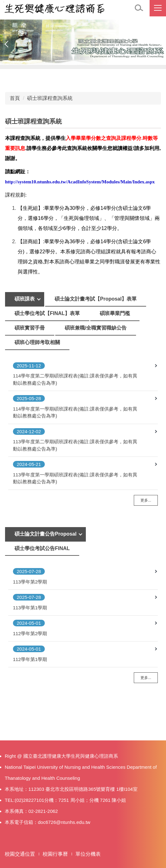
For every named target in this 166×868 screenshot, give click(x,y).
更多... (146, 500)
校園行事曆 (55, 854)
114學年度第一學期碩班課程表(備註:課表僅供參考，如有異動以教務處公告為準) (75, 412)
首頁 (15, 98)
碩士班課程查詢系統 (50, 98)
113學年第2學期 (30, 582)
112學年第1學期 (30, 659)
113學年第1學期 (30, 608)
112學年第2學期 (30, 633)
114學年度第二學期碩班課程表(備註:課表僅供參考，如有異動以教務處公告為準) (75, 379)
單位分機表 (88, 854)
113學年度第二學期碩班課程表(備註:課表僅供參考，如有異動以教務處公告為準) (75, 445)
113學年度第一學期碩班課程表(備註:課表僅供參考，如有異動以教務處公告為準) (75, 478)
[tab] (25, 299)
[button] (139, 8)
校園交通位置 (20, 854)
